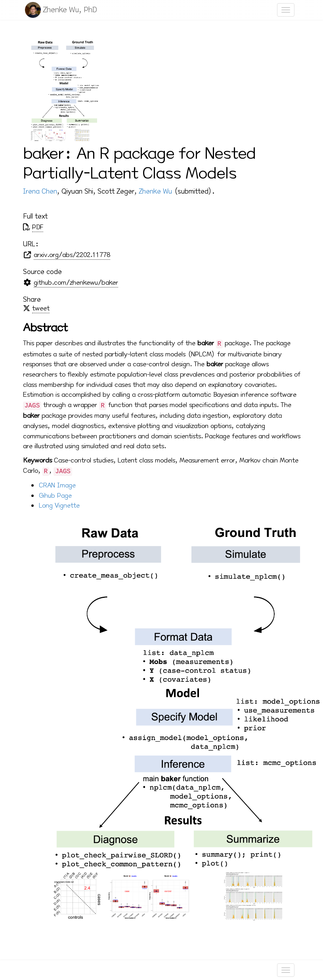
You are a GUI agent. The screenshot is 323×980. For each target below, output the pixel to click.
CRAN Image (57, 485)
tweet (41, 308)
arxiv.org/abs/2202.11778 (72, 255)
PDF (38, 227)
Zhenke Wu (155, 191)
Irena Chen (40, 191)
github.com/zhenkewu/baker (76, 283)
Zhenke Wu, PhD (70, 10)
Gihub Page (55, 496)
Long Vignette (59, 505)
